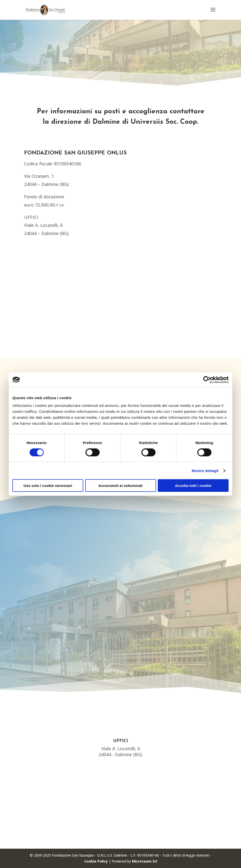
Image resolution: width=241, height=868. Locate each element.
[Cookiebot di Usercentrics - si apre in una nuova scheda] (207, 380)
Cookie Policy (96, 861)
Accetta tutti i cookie (193, 486)
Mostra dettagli (205, 470)
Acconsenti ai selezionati (120, 486)
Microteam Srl (144, 861)
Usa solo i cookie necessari (48, 486)
